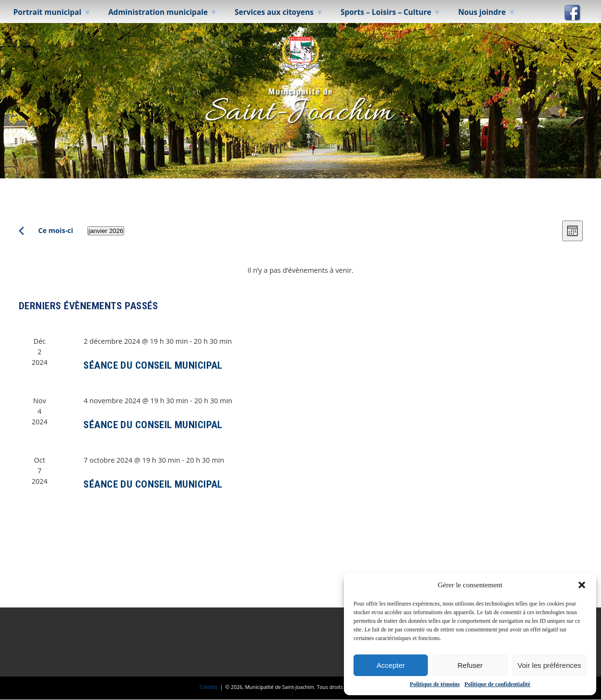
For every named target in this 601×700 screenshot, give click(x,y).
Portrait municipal (47, 12)
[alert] (301, 270)
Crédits (208, 687)
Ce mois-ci (56, 230)
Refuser (470, 665)
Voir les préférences (549, 665)
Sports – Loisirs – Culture (386, 12)
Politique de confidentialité (497, 684)
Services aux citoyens (274, 12)
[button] (582, 585)
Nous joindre (482, 12)
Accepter (391, 665)
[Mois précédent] (21, 231)
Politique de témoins (435, 684)
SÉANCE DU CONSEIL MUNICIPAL (153, 365)
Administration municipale (158, 12)
